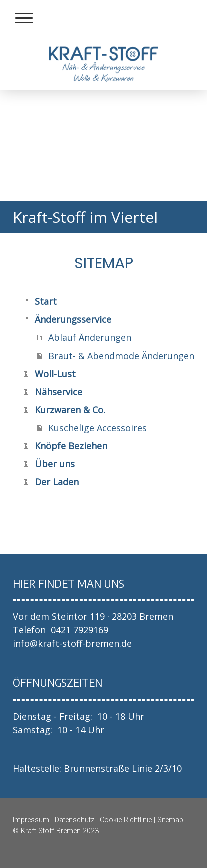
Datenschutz (74, 820)
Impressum (31, 820)
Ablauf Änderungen (90, 337)
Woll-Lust (55, 374)
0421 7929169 (79, 630)
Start (46, 301)
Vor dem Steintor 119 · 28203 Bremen (93, 616)
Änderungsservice (73, 319)
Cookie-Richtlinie (126, 820)
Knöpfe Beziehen (71, 446)
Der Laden (57, 482)
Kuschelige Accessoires (97, 428)
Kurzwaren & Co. (70, 410)
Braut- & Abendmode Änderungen (121, 356)
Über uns (55, 464)
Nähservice (58, 392)
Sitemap (170, 820)
